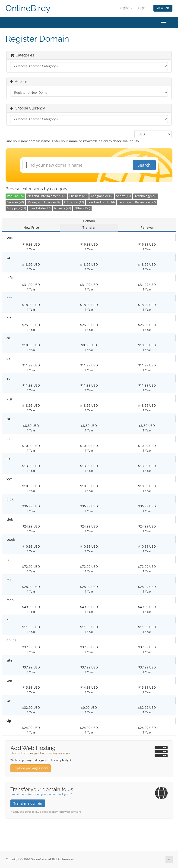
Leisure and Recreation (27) (137, 202)
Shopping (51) (16, 208)
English (126, 8)
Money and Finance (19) (44, 202)
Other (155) (82, 208)
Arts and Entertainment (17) (46, 196)
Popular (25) (15, 196)
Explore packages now (31, 768)
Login (142, 8)
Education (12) (74, 202)
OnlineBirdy (28, 8)
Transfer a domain (28, 803)
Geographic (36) (102, 196)
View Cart (163, 8)
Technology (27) (146, 196)
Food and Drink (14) (101, 202)
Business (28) (78, 196)
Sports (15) (124, 196)
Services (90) (15, 202)
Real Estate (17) (40, 208)
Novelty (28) (63, 208)
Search (144, 165)
